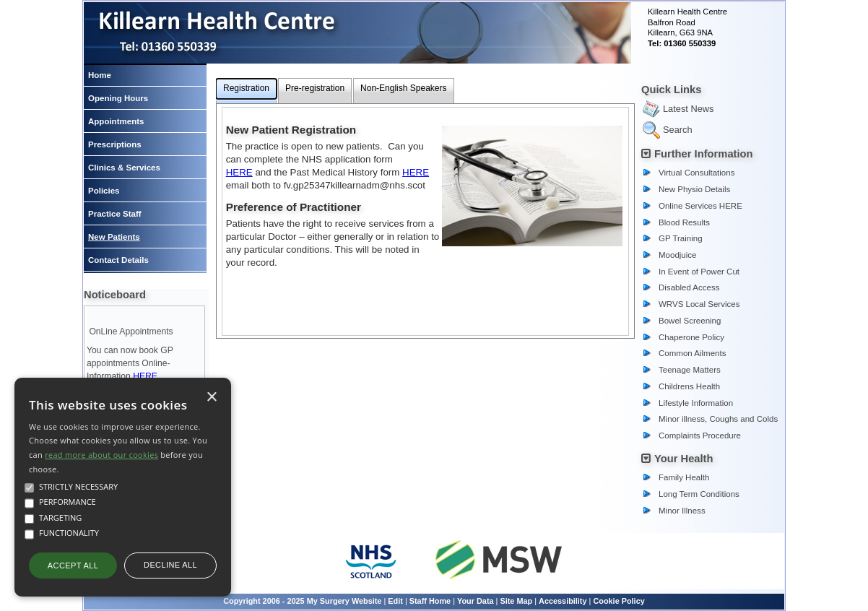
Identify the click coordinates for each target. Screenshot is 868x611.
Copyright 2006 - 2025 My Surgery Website (302, 601)
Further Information (704, 154)
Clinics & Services (124, 168)
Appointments (116, 121)
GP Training (681, 238)
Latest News (688, 109)
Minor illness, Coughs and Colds (718, 419)
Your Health (684, 459)
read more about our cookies (101, 455)
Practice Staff (115, 214)
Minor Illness (682, 511)
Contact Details (118, 260)
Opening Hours (118, 98)
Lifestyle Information (696, 403)
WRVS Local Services (699, 304)
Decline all (170, 565)
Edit (395, 601)
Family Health (684, 477)
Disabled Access (689, 287)
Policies (104, 191)
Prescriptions (115, 144)
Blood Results (684, 222)
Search (678, 130)
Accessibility (563, 601)
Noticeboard (115, 295)
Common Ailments (692, 353)
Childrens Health (689, 386)
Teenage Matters (690, 370)
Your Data (476, 601)
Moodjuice (678, 255)
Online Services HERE (700, 206)
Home (100, 75)
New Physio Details (694, 189)
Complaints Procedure (700, 435)
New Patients (114, 237)
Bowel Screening (690, 321)
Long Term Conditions (699, 494)
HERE (145, 376)
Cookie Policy (619, 601)
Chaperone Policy (691, 337)
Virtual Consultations (696, 173)
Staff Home (430, 601)
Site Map (516, 601)
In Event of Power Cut (699, 272)
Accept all (73, 565)
